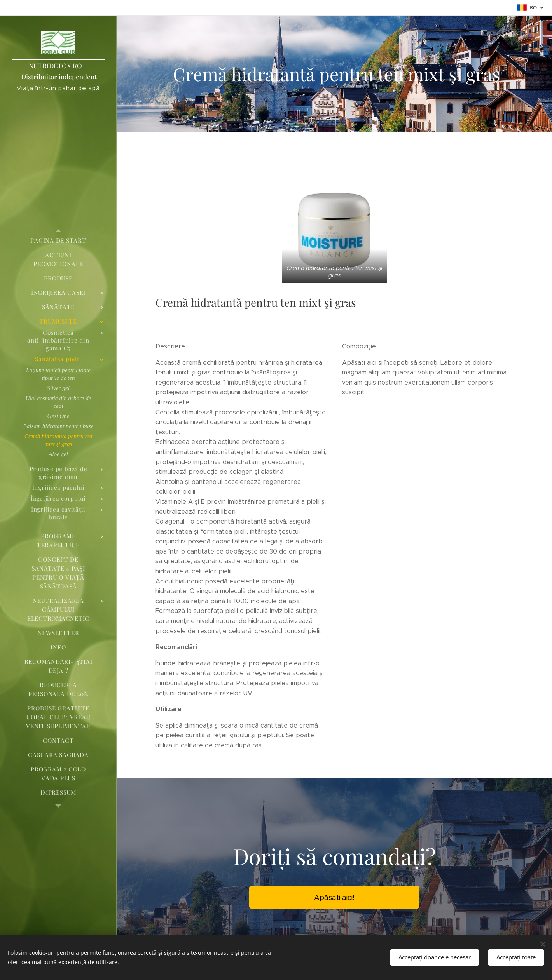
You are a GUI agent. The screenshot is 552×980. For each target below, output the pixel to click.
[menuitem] (58, 241)
